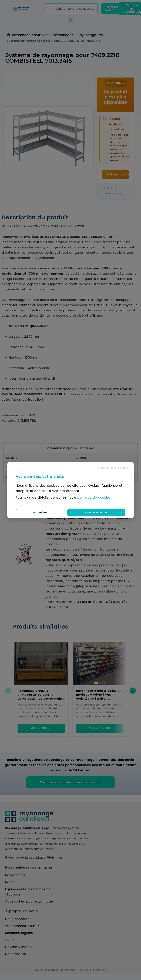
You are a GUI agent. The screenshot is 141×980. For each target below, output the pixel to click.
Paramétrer (82, 512)
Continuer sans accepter (113, 468)
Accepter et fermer (110, 512)
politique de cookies (94, 497)
